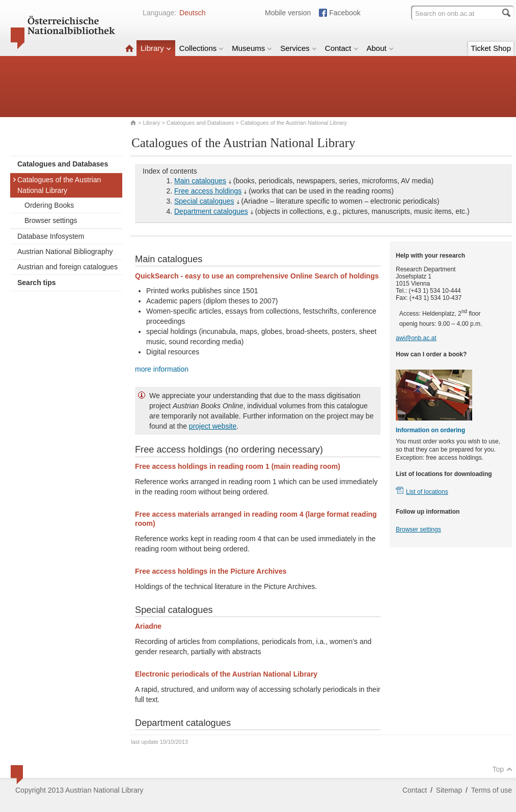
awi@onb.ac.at (416, 338)
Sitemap (449, 790)
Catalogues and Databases (200, 123)
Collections (201, 48)
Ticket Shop (491, 48)
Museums (252, 48)
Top (502, 769)
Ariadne (148, 626)
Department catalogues (211, 211)
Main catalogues (200, 181)
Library (156, 48)
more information (162, 369)
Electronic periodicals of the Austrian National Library (226, 674)
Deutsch (192, 13)
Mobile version (288, 13)
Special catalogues (204, 201)
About (380, 48)
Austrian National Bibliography (65, 251)
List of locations (427, 492)
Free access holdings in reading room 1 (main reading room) (238, 466)
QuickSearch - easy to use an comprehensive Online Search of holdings (257, 276)
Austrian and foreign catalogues (67, 267)
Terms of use (492, 790)
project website (213, 426)
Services (298, 48)
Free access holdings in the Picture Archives (211, 571)
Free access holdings (208, 191)
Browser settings (51, 220)
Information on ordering (430, 430)
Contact (342, 48)
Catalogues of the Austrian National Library (57, 185)
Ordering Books (49, 205)
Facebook (345, 13)
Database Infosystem (51, 236)
